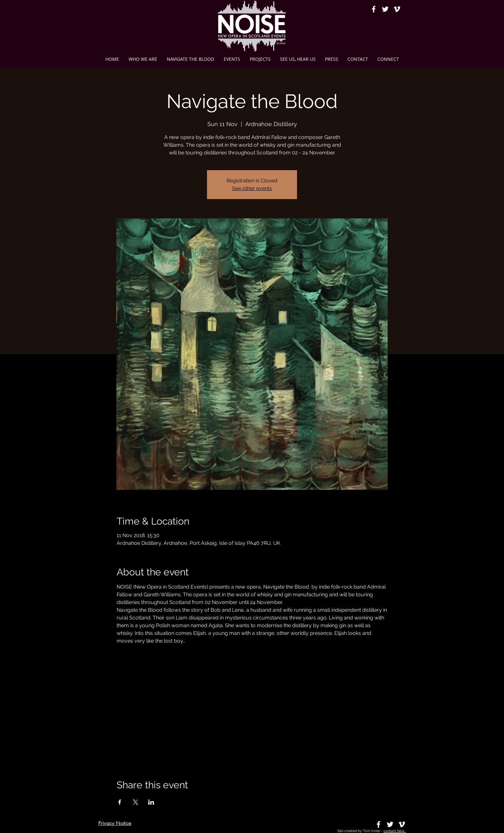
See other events (252, 188)
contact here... (395, 831)
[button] (260, 59)
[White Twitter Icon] (385, 9)
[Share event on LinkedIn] (151, 802)
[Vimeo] (397, 9)
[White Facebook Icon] (374, 9)
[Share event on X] (135, 802)
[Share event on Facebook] (120, 802)
